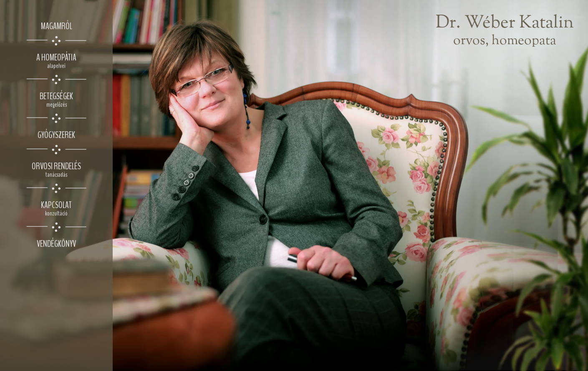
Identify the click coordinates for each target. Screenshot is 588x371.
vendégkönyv (56, 244)
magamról (57, 26)
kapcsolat (56, 208)
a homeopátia (56, 61)
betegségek (56, 99)
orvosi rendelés (56, 169)
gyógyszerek (56, 135)
